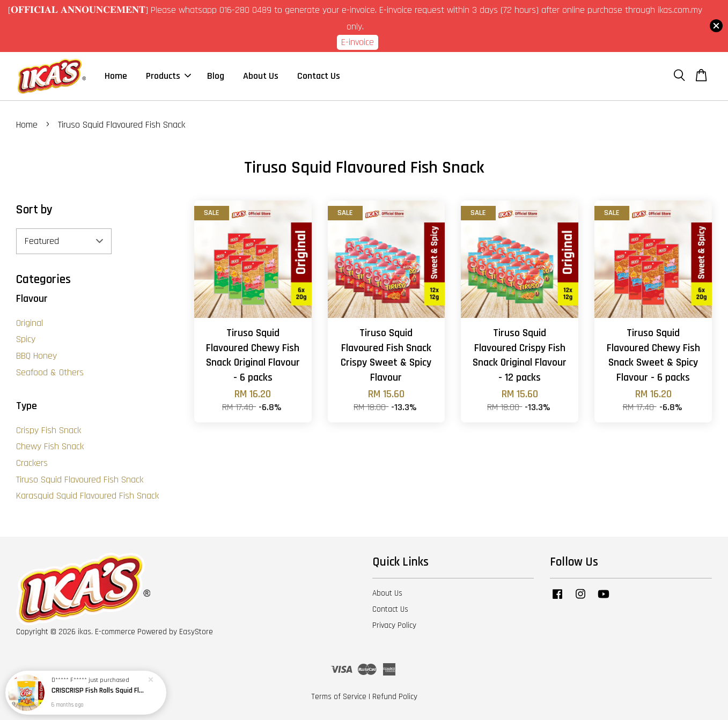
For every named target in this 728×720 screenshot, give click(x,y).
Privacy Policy (394, 625)
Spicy (26, 339)
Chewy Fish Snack (50, 446)
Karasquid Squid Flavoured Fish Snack (87, 496)
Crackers (32, 463)
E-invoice (358, 42)
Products (168, 76)
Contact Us (319, 76)
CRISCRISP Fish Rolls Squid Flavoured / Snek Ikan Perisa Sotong (99, 691)
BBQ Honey (36, 356)
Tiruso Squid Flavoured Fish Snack (80, 480)
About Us (261, 76)
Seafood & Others (50, 372)
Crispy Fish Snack (49, 430)
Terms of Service (339, 697)
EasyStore (196, 632)
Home (116, 76)
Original (30, 323)
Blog (216, 76)
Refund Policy (395, 697)
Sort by (34, 210)
